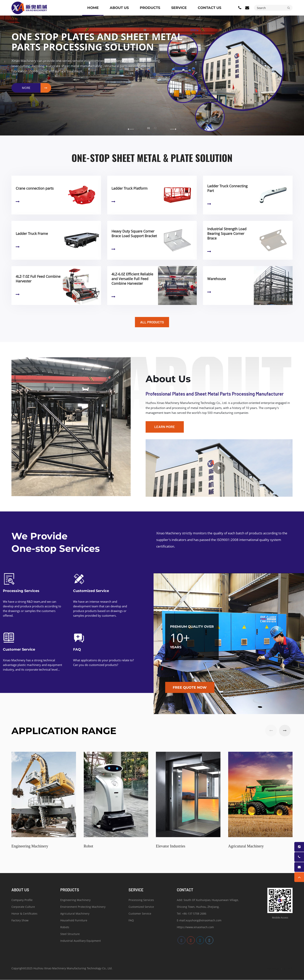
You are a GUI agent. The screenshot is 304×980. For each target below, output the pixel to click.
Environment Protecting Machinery (83, 908)
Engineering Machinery (75, 901)
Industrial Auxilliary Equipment (81, 941)
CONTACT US (209, 8)
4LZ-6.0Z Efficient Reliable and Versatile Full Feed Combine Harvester (132, 279)
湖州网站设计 (274, 969)
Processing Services (21, 591)
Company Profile (22, 901)
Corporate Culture (23, 908)
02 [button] (155, 128)
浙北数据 (288, 969)
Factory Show (20, 921)
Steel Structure (70, 935)
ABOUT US (119, 8)
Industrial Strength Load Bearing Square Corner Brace (227, 233)
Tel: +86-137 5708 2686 (192, 914)
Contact (185, 890)
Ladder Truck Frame (32, 233)
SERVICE (179, 8)
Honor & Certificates (24, 914)
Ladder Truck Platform (130, 188)
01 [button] (149, 128)
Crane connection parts (35, 188)
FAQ (77, 650)
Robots (65, 928)
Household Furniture (74, 921)
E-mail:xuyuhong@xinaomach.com (199, 921)
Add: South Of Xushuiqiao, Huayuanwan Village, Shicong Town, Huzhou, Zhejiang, (208, 904)
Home (93, 8)
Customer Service (19, 650)
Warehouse (217, 279)
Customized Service (91, 591)
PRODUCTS (150, 8)
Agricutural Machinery (75, 914)
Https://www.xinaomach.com (195, 928)
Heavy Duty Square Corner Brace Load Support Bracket (134, 233)
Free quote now (190, 687)
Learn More (18, 202)
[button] (173, 129)
